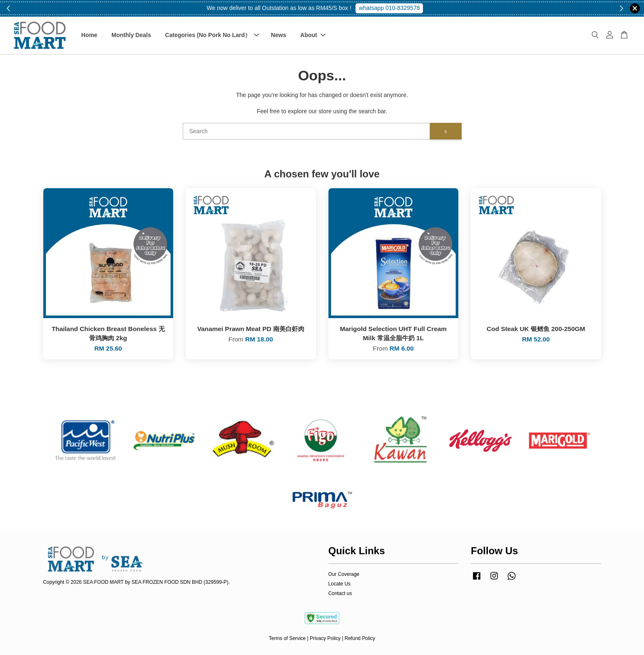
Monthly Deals (131, 35)
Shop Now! (393, 8)
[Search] (307, 131)
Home (89, 35)
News (279, 35)
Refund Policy (360, 638)
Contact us (340, 593)
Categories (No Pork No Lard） (212, 35)
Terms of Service (287, 638)
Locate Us (340, 584)
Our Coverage (344, 574)
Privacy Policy (325, 638)
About (313, 35)
